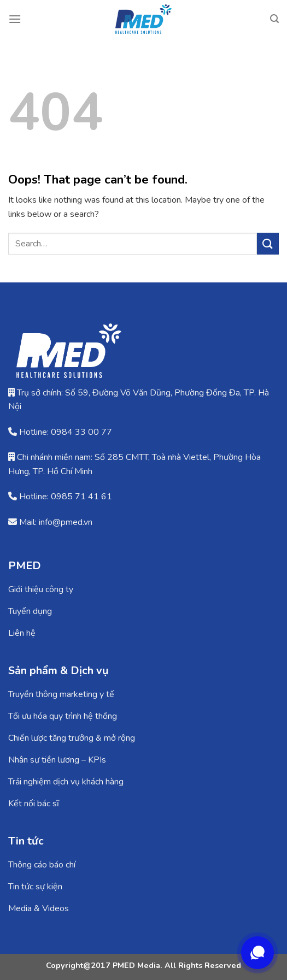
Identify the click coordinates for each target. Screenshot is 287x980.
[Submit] (268, 243)
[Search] (274, 19)
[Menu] (15, 19)
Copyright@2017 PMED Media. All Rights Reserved (143, 965)
